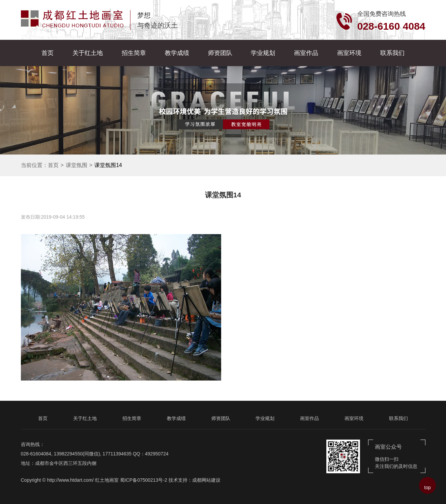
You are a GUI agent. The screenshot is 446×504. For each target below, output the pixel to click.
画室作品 (306, 53)
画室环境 (349, 53)
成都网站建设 (206, 480)
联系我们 (392, 53)
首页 (48, 53)
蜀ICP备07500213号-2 (144, 480)
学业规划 (263, 53)
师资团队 (220, 53)
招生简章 (134, 53)
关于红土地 (88, 53)
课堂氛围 (77, 165)
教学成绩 (177, 53)
